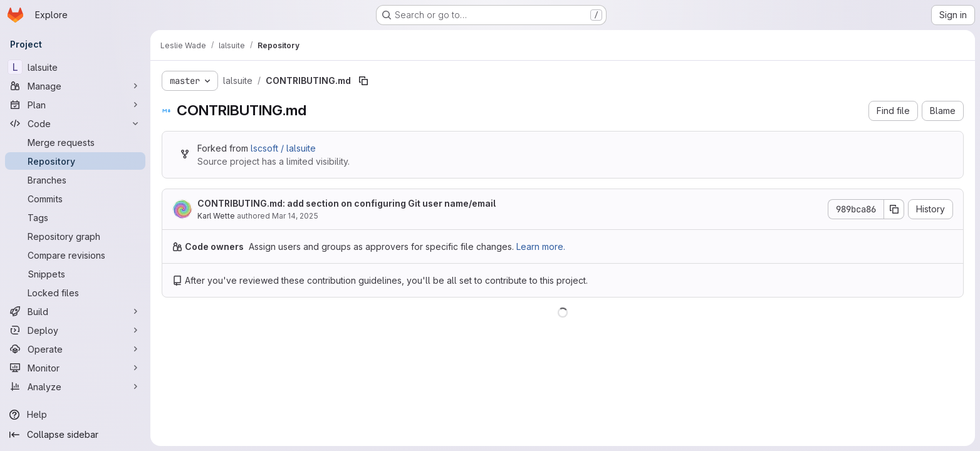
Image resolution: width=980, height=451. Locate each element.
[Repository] (75, 161)
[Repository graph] (75, 236)
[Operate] (75, 349)
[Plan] (75, 105)
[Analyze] (75, 386)
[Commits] (75, 199)
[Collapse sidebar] (75, 435)
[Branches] (75, 180)
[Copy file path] (363, 81)
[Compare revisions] (75, 255)
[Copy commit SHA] (894, 209)
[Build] (75, 311)
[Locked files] (75, 293)
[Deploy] (75, 330)
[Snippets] (75, 274)
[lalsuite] (75, 67)
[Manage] (75, 86)
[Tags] (75, 217)
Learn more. (541, 246)
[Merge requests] (75, 142)
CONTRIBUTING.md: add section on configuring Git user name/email (347, 203)
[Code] (75, 123)
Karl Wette (216, 216)
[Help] (75, 415)
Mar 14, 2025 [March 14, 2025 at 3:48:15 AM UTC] (295, 216)
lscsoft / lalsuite (283, 148)
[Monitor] (75, 368)
